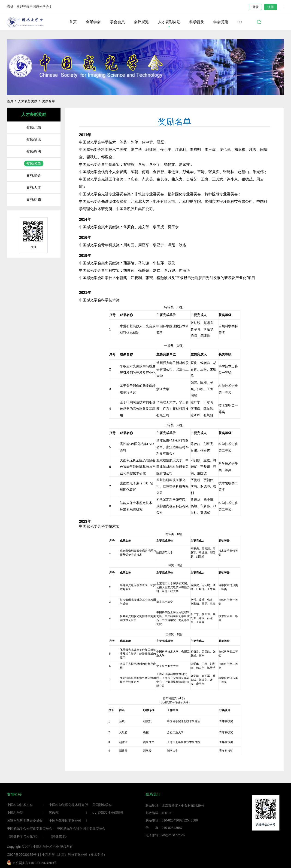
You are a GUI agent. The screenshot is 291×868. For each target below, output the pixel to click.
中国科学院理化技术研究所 (68, 805)
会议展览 (141, 22)
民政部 (54, 813)
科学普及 (197, 22)
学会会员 (117, 22)
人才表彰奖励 (169, 22)
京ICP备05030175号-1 (23, 855)
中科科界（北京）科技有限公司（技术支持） (74, 855)
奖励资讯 (34, 139)
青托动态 (34, 200)
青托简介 (34, 176)
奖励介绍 (34, 127)
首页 (73, 22)
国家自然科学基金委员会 (25, 821)
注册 (271, 7)
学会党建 (221, 22)
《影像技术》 (59, 836)
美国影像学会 (102, 805)
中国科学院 (15, 813)
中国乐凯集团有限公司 (65, 821)
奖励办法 (34, 151)
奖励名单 (48, 101)
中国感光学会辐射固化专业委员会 (81, 828)
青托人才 (34, 188)
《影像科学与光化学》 (23, 836)
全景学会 (93, 22)
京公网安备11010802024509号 (32, 862)
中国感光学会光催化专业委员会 (30, 828)
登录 (255, 7)
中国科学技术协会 (20, 805)
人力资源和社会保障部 (107, 813)
